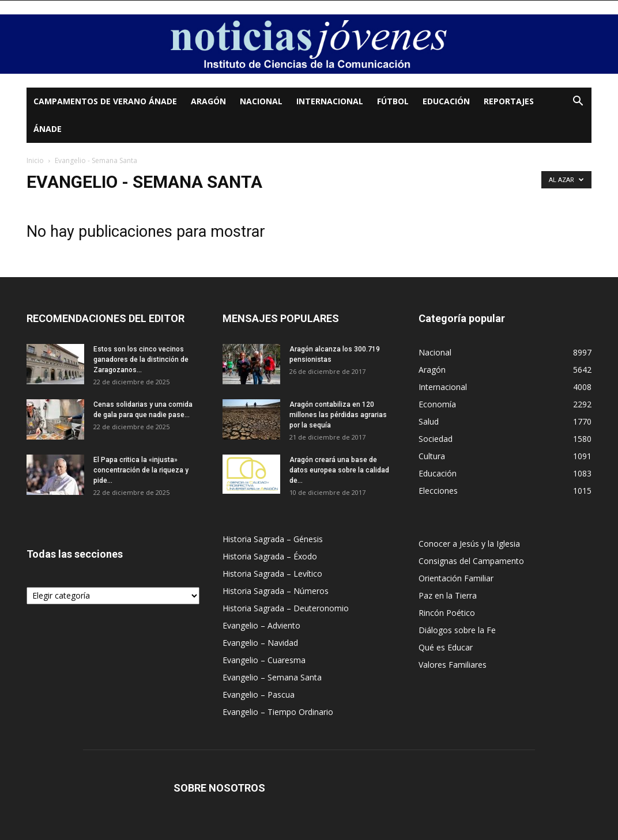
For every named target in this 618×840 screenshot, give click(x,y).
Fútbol (393, 101)
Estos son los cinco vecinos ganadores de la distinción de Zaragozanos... (141, 360)
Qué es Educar (446, 647)
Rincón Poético (447, 613)
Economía (437, 404)
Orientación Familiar (456, 578)
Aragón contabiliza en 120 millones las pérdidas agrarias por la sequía (338, 415)
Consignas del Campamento (471, 561)
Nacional (261, 101)
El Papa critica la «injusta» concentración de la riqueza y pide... (141, 470)
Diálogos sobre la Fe (457, 630)
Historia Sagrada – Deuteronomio (286, 608)
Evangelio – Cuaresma (264, 660)
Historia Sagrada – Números (276, 591)
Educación (446, 101)
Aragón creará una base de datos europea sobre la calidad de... (339, 470)
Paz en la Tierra (448, 595)
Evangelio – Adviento (261, 625)
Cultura (432, 456)
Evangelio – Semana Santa (272, 677)
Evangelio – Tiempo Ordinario (278, 712)
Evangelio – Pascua (259, 695)
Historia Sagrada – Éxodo (270, 556)
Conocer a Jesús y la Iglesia (469, 544)
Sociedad (436, 439)
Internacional (330, 101)
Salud (429, 421)
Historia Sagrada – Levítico (272, 574)
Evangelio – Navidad (260, 643)
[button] (578, 102)
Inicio (35, 160)
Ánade (48, 129)
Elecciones (438, 491)
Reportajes (509, 101)
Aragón (208, 101)
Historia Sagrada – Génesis (273, 539)
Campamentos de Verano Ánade (105, 101)
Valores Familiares (453, 665)
